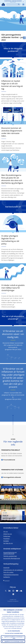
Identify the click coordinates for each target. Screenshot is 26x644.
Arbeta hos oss (8, 534)
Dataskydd (6, 568)
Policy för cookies (8, 572)
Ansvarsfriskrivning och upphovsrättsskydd (10, 553)
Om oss (6, 532)
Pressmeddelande (9, 460)
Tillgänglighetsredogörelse (11, 575)
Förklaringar (7, 536)
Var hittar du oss (8, 543)
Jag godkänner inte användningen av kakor (14, 641)
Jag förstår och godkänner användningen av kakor (14, 638)
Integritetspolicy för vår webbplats (13, 570)
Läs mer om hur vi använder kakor (14, 633)
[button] (23, 2)
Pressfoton (6, 539)
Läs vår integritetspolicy (14, 631)
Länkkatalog (7, 581)
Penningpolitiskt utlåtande (12, 477)
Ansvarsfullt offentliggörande (12, 558)
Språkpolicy (7, 577)
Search (19, 4)
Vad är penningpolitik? (12, 516)
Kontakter (6, 541)
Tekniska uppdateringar (10, 556)
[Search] (12, 4)
